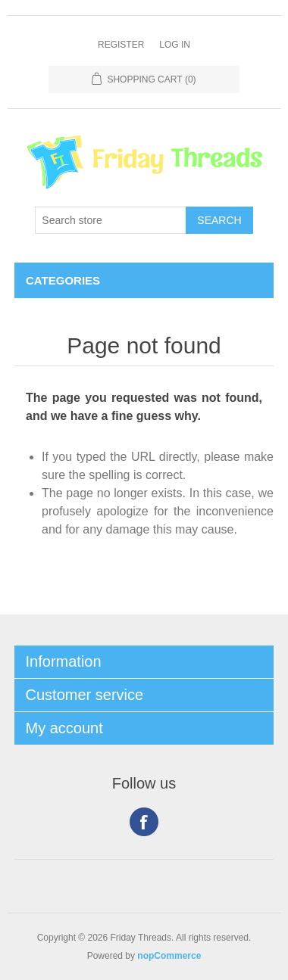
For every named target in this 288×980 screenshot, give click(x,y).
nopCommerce (169, 956)
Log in (175, 45)
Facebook (144, 822)
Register (121, 45)
